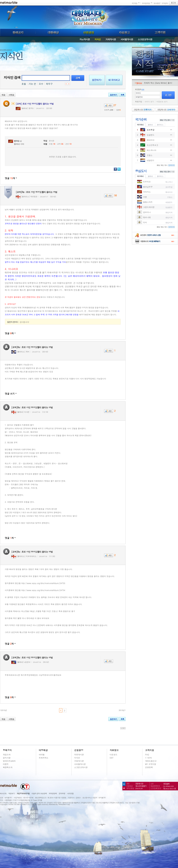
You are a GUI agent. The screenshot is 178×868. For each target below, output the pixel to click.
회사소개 (3, 793)
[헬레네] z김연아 (21, 662)
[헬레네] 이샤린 (20, 412)
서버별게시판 (127, 39)
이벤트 (6, 764)
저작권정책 (53, 793)
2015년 (4, 710)
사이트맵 (70, 793)
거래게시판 (111, 39)
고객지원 (160, 33)
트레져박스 (44, 758)
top (123, 728)
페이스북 (115, 169)
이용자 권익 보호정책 (39, 793)
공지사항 (7, 758)
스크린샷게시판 (145, 39)
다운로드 (113, 754)
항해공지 (18, 33)
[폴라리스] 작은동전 (27, 197)
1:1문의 (148, 758)
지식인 (98, 39)
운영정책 (149, 767)
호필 (24, 84)
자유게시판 (85, 39)
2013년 (122, 710)
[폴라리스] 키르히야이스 (24, 556)
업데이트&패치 (9, 761)
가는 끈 (32, 84)
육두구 (49, 84)
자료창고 (124, 33)
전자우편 (62, 793)
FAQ (147, 754)
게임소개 (7, 754)
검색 (78, 78)
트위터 (119, 169)
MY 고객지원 (151, 764)
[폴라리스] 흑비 (20, 352)
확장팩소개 (8, 767)
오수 (41, 84)
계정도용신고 (151, 761)
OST (112, 758)
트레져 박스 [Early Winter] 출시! (158, 83)
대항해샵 (53, 33)
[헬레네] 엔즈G (25, 108)
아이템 (42, 754)
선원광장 (89, 33)
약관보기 (12, 793)
